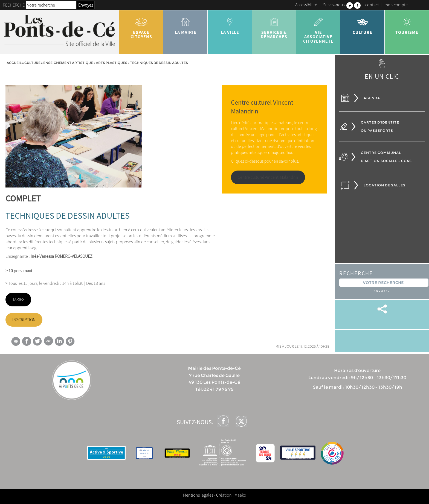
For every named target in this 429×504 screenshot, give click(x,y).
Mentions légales (198, 495)
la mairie (185, 24)
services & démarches (274, 26)
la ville (230, 24)
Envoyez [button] (86, 5)
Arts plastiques (111, 63)
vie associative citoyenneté (318, 28)
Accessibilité (306, 5)
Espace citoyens (141, 26)
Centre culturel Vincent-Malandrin (268, 177)
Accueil (14, 63)
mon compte (396, 5)
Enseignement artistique (68, 63)
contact (372, 5)
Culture (363, 24)
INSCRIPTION (24, 320)
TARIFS (18, 299)
